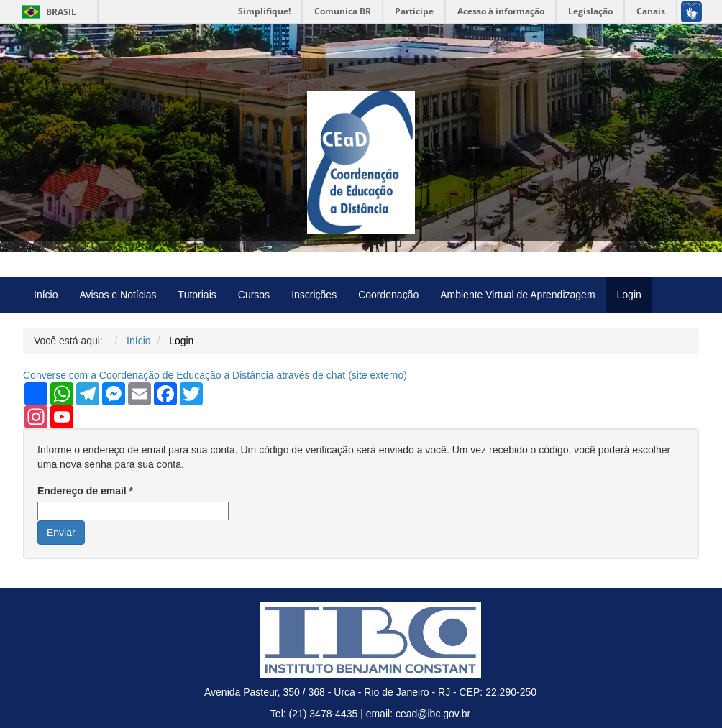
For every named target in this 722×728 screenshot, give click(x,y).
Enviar (61, 533)
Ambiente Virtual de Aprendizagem (517, 295)
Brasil (46, 12)
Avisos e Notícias (118, 295)
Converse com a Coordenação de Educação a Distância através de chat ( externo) (215, 375)
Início (46, 295)
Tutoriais (197, 295)
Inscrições (314, 295)
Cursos (254, 295)
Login (629, 295)
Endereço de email (85, 491)
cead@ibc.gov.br (433, 714)
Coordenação (388, 295)
